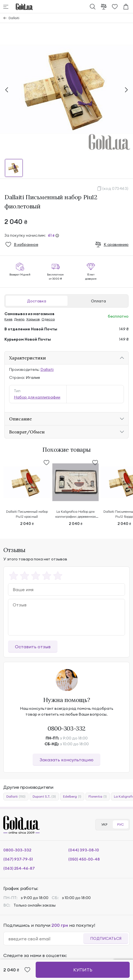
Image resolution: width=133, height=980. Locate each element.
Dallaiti (14, 18)
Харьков (33, 319)
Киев (8, 319)
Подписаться (106, 938)
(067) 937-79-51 (18, 859)
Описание (20, 419)
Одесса (48, 319)
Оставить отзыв (33, 647)
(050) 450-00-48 (84, 859)
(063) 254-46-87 (19, 868)
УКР (104, 824)
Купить (83, 970)
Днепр (19, 319)
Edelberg (72, 797)
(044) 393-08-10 (84, 850)
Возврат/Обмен (27, 432)
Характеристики (28, 358)
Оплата (98, 301)
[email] (46, 939)
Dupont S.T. (44, 797)
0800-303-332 (66, 728)
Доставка (37, 301)
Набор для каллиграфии (37, 397)
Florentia (98, 797)
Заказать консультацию (66, 760)
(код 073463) (115, 188)
